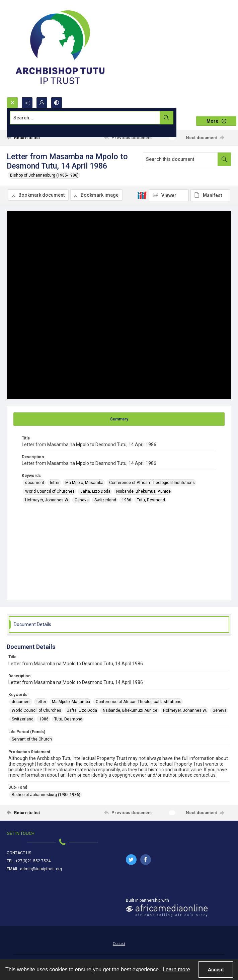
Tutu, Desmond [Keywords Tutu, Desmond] (151, 500)
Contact (119, 944)
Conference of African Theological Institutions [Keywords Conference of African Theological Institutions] (152, 483)
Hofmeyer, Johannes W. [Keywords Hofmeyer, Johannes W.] (47, 500)
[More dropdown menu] (216, 121)
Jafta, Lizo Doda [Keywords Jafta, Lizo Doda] (95, 491)
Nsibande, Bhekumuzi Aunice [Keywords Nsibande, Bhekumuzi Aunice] (143, 491)
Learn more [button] (176, 969)
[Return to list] (36, 137)
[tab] (119, 419)
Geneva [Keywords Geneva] (82, 500)
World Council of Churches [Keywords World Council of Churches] (50, 491)
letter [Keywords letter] (55, 483)
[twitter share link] (131, 860)
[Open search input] (12, 103)
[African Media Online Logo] (167, 911)
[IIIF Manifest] (210, 195)
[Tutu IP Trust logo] (60, 48)
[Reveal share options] (27, 103)
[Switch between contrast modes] (57, 103)
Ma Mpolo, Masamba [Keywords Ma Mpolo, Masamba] (84, 483)
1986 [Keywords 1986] (127, 500)
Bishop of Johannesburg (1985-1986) (44, 175)
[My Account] (42, 103)
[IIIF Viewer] (169, 195)
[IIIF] (142, 195)
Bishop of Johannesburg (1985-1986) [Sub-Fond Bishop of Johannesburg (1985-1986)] (46, 795)
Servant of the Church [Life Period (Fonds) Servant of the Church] (32, 739)
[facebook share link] (146, 860)
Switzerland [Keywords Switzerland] (105, 500)
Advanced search (27, 130)
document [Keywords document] (35, 483)
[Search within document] (224, 159)
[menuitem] (119, 943)
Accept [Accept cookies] (216, 970)
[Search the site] (96, 118)
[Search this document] (180, 159)
